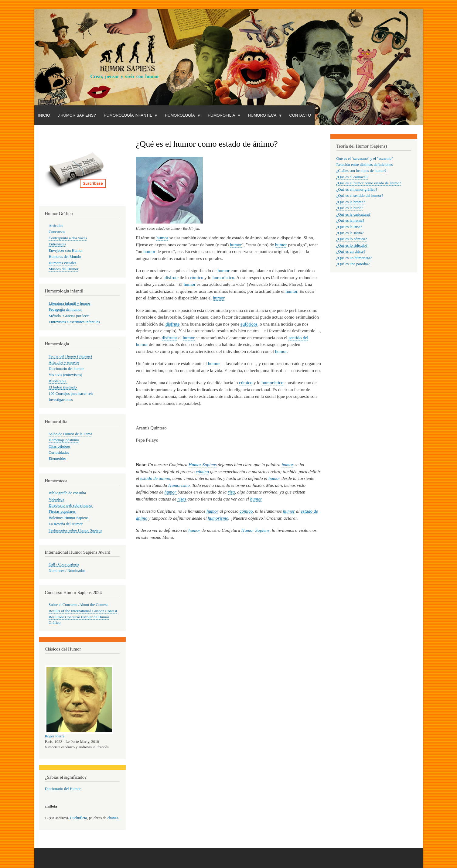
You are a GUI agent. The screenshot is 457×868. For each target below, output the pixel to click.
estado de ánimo (155, 478)
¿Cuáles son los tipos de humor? (362, 171)
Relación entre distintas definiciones (365, 165)
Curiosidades (59, 453)
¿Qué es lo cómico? (352, 239)
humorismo (218, 518)
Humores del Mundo (65, 257)
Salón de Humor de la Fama (70, 434)
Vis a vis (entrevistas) (65, 375)
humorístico (223, 278)
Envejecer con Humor (66, 251)
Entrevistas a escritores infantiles (74, 322)
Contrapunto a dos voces (68, 238)
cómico (196, 278)
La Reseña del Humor (66, 524)
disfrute (172, 278)
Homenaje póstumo (64, 440)
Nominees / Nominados (67, 571)
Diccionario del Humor (63, 789)
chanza (113, 818)
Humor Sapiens (203, 465)
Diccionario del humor (66, 369)
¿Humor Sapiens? (77, 115)
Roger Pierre (55, 736)
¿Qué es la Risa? (349, 227)
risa (231, 492)
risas (182, 499)
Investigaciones (61, 400)
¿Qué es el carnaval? (352, 177)
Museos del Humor (63, 269)
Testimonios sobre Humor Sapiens (75, 530)
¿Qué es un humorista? (354, 258)
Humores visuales (62, 263)
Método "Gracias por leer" (69, 316)
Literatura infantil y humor (69, 303)
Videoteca (56, 499)
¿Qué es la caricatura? (353, 214)
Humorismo (179, 485)
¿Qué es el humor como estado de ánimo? (369, 183)
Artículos (56, 226)
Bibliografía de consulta (67, 493)
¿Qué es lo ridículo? (352, 245)
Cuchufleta (78, 818)
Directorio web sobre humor (70, 505)
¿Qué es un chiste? (351, 251)
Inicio (44, 115)
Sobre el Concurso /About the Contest (78, 605)
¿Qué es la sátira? (350, 233)
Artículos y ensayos (64, 362)
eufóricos (249, 324)
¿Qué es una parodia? (353, 264)
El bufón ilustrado (63, 387)
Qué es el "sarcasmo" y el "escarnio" (365, 159)
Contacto (300, 115)
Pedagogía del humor (65, 309)
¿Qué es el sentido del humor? (360, 196)
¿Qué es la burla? (350, 208)
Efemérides (57, 459)
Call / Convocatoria (64, 564)
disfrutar (170, 338)
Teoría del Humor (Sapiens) (70, 356)
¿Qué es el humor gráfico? (357, 190)
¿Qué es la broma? (351, 202)
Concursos (57, 232)
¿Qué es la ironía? (350, 220)
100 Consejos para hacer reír (71, 394)
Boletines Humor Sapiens (68, 518)
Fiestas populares (62, 511)
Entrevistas (57, 244)
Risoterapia (57, 381)
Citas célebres (59, 446)
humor (162, 238)
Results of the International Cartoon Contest (83, 611)
